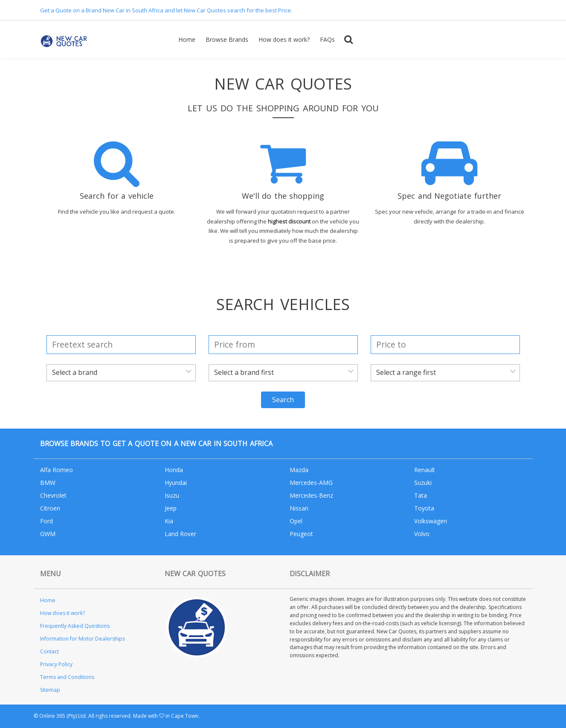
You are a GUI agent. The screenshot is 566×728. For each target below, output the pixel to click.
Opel (296, 521)
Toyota (424, 508)
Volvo (422, 534)
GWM (48, 534)
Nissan (299, 508)
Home (187, 39)
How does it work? (284, 39)
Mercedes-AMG (311, 483)
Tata (421, 495)
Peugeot (301, 534)
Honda (174, 470)
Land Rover (180, 534)
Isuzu (172, 495)
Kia (169, 521)
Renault (425, 470)
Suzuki (423, 483)
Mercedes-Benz (311, 495)
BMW (48, 483)
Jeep (171, 508)
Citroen (50, 508)
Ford (46, 521)
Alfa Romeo (57, 470)
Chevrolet (53, 495)
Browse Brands (227, 39)
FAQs (327, 39)
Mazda (299, 470)
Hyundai (176, 483)
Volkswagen (431, 521)
